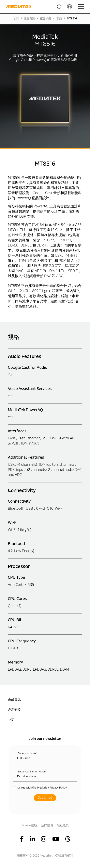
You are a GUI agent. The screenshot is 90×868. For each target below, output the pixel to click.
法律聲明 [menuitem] (47, 826)
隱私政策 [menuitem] (63, 826)
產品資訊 (29, 19)
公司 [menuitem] (11, 720)
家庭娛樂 (46, 19)
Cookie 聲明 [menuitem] (29, 826)
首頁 (16, 19)
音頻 (59, 19)
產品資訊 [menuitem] (14, 700)
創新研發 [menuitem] (14, 710)
